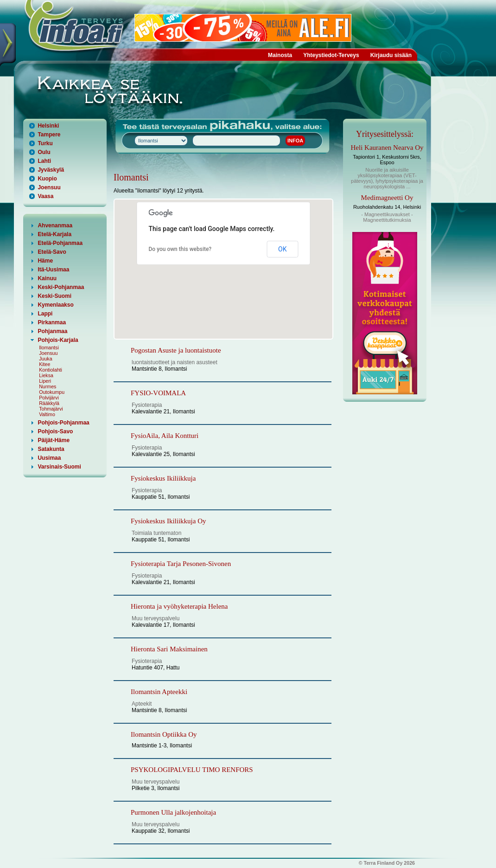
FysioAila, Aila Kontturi (165, 436)
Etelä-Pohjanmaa (60, 243)
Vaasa (45, 196)
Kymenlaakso (55, 305)
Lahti (44, 161)
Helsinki (48, 126)
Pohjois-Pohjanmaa (63, 423)
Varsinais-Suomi (59, 467)
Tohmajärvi (51, 409)
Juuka (45, 359)
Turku (45, 143)
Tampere (49, 135)
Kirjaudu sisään (391, 55)
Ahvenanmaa (55, 225)
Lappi (45, 314)
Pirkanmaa (52, 322)
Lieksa (46, 375)
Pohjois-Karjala (58, 340)
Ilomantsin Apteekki (159, 692)
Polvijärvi (49, 398)
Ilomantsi (49, 347)
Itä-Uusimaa (53, 270)
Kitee (45, 364)
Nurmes (48, 386)
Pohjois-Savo (55, 431)
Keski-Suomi (54, 296)
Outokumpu (52, 392)
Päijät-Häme (54, 440)
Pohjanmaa (52, 331)
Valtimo (47, 414)
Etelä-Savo (52, 252)
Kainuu (47, 278)
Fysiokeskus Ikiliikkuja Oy (169, 521)
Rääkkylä (49, 403)
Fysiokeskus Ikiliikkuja (163, 478)
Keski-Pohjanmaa (61, 287)
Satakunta (51, 449)
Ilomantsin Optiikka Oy (164, 734)
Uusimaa (49, 458)
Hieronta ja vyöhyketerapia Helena (179, 606)
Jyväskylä (51, 170)
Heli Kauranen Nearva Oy (387, 148)
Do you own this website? (180, 249)
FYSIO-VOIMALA (158, 393)
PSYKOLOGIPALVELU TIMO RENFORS (192, 770)
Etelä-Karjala (54, 234)
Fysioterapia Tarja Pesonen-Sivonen (181, 564)
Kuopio (47, 179)
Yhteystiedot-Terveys (331, 55)
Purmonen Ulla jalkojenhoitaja (173, 812)
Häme (45, 261)
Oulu (44, 152)
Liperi (45, 381)
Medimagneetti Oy (387, 198)
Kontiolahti (51, 370)
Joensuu (49, 187)
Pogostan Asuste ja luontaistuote (176, 350)
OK (282, 249)
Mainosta (280, 55)
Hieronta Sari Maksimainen (169, 649)
